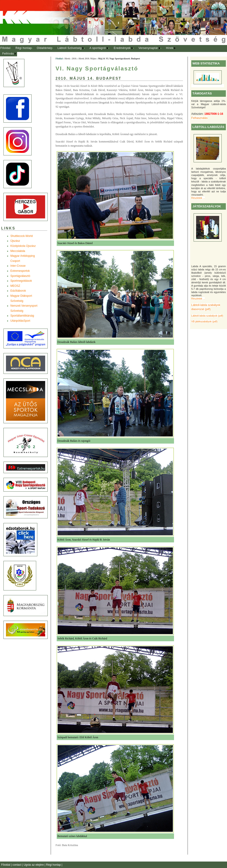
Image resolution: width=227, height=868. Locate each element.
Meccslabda (18, 251)
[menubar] (92, 51)
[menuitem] (5, 48)
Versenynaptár (148, 48)
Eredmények (122, 48)
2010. (74, 59)
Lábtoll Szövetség (69, 48)
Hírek (170, 48)
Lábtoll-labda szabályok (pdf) (207, 316)
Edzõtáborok (18, 291)
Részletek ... (198, 198)
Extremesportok (20, 271)
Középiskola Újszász (23, 246)
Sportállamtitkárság (22, 316)
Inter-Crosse (18, 266)
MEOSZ (15, 286)
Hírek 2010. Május (87, 59)
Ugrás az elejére (34, 865)
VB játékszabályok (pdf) (204, 321)
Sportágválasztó (20, 276)
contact (17, 865)
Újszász (15, 241)
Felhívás (8, 54)
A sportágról (98, 48)
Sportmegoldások (21, 281)
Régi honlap (24, 48)
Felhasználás (199, 118)
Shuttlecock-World (22, 236)
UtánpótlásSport (20, 321)
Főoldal (6, 48)
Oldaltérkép (45, 48)
